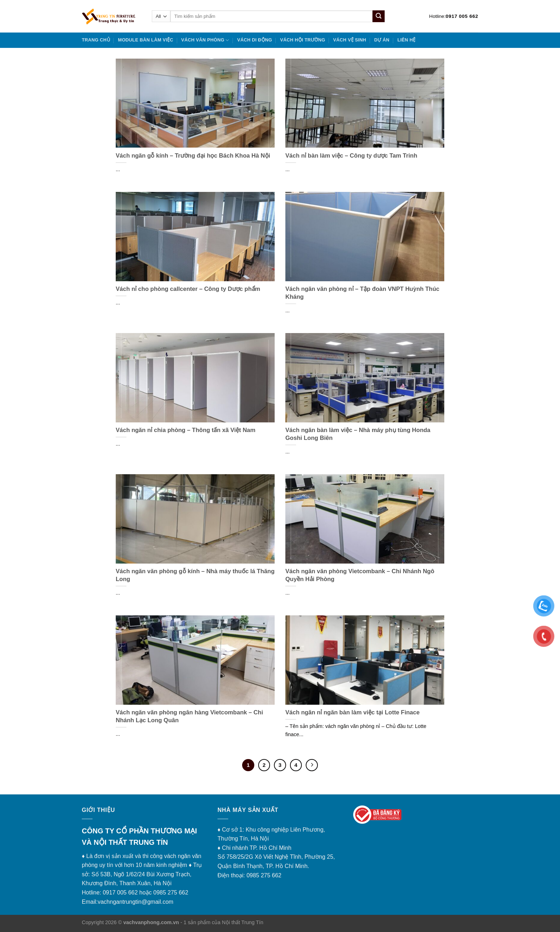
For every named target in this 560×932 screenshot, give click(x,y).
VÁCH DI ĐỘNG (255, 40)
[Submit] (379, 16)
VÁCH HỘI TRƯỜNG (302, 40)
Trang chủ (96, 40)
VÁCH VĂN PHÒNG (205, 40)
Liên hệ (407, 40)
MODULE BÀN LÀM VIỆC (146, 40)
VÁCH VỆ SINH (350, 40)
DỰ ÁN (382, 40)
